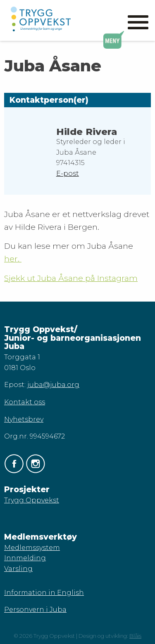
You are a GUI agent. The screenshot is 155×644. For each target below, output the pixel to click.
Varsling (18, 569)
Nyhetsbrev (24, 419)
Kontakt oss (25, 402)
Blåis (135, 636)
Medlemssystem (32, 548)
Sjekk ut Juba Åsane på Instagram (71, 278)
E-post (68, 173)
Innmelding (25, 558)
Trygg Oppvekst (32, 500)
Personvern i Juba (35, 610)
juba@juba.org (53, 385)
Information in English (44, 593)
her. (13, 259)
